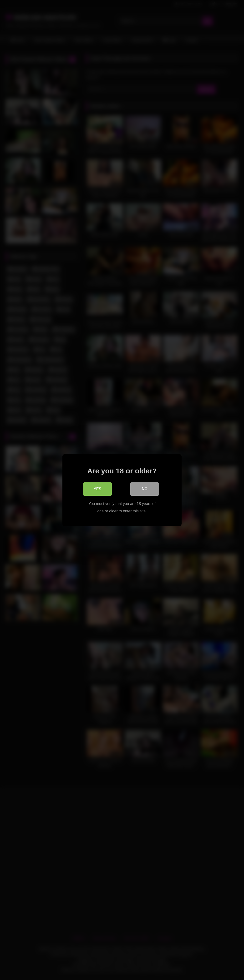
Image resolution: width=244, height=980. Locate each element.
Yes (97, 489)
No (145, 489)
